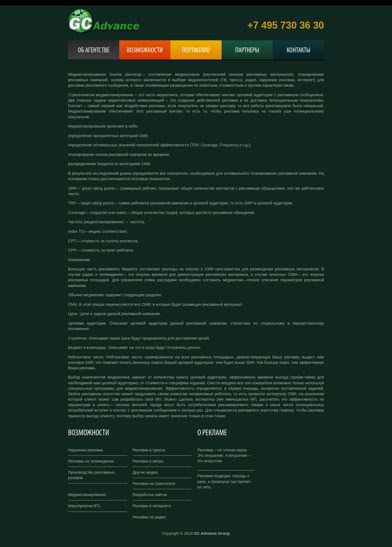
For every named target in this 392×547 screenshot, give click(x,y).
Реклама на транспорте (154, 483)
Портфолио (196, 51)
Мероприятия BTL (85, 506)
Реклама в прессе (149, 450)
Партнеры (247, 51)
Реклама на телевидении (91, 461)
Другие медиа (145, 472)
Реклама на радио (149, 517)
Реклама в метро (148, 461)
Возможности (145, 51)
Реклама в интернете (152, 506)
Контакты (298, 51)
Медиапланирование (87, 495)
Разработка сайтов (150, 495)
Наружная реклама (85, 450)
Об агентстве (94, 51)
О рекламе (212, 433)
